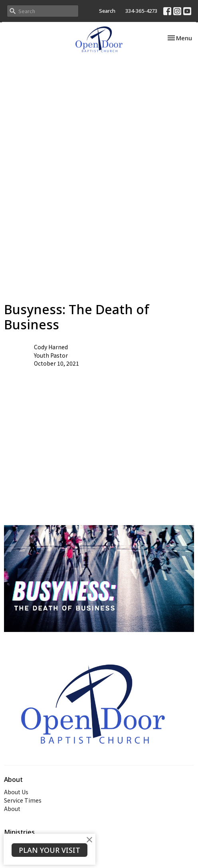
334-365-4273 (141, 11)
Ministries (19, 832)
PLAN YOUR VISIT (49, 850)
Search (107, 11)
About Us (16, 792)
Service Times (23, 800)
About (12, 809)
